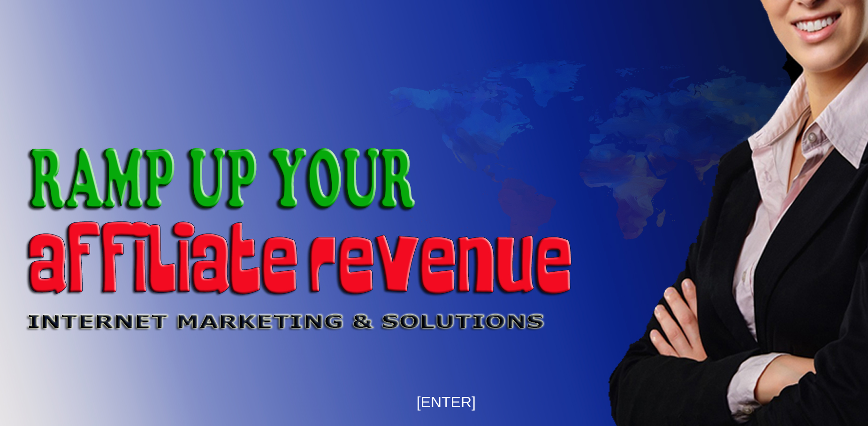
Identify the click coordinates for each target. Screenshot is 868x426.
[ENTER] (446, 402)
